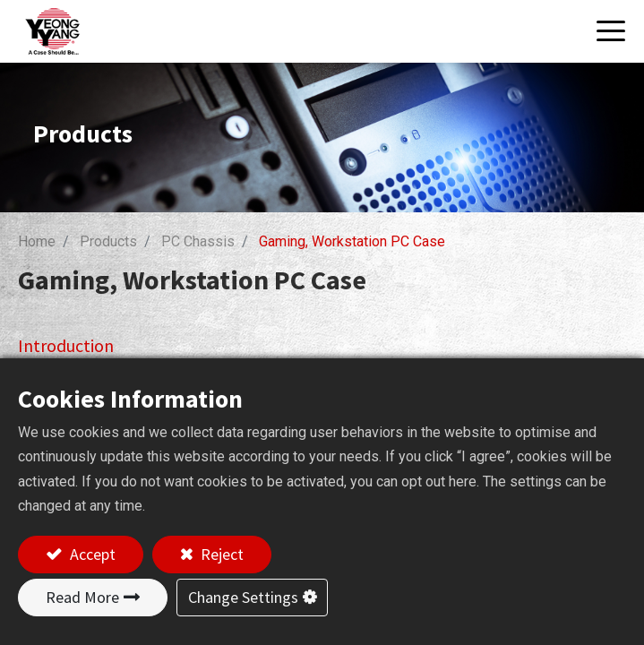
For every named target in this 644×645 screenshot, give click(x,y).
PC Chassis (198, 241)
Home (37, 241)
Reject (220, 554)
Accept (91, 554)
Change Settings (243, 597)
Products (108, 241)
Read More (82, 597)
